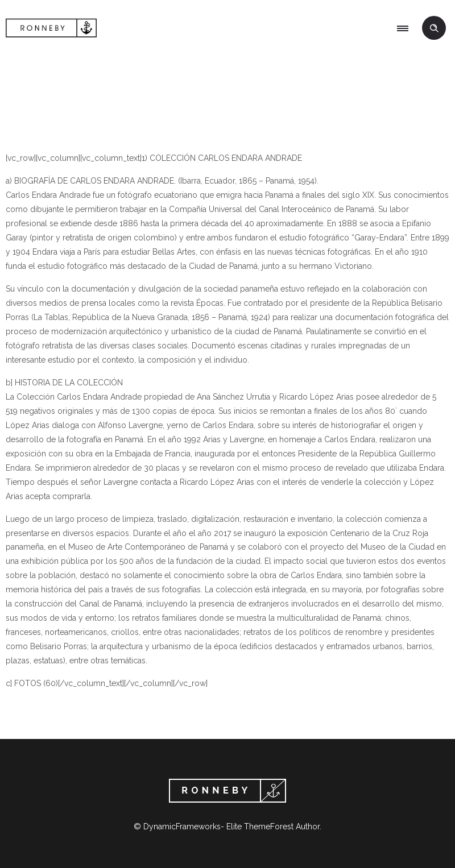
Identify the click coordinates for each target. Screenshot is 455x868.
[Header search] (434, 28)
